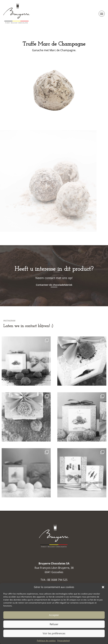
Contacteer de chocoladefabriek (54, 285)
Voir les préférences (54, 639)
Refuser (54, 630)
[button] (103, 593)
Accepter (54, 621)
